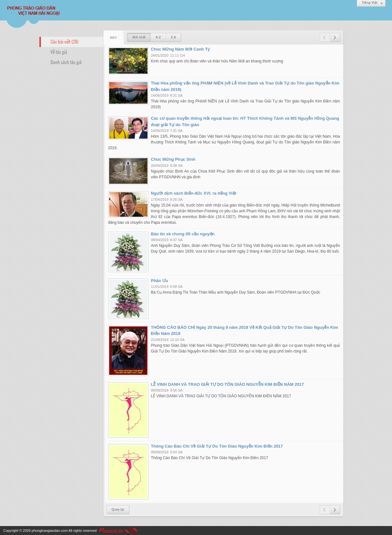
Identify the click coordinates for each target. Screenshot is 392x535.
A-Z (158, 37)
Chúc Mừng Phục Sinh (173, 159)
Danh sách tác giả (66, 62)
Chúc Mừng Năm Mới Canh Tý (181, 49)
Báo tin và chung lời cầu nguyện (183, 234)
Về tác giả (59, 52)
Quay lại (118, 510)
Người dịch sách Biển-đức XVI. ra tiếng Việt (194, 193)
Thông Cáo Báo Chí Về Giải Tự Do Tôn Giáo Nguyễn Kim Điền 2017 (217, 446)
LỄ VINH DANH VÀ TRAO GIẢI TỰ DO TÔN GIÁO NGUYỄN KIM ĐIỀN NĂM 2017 (228, 384)
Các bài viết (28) (64, 41)
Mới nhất (139, 37)
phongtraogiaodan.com (50, 531)
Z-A (174, 37)
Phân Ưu (160, 281)
